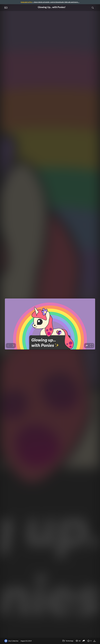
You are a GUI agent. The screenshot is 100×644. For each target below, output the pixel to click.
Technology (68, 641)
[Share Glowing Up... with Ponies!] (84, 641)
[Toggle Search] (93, 8)
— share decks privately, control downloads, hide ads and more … (50, 2)
